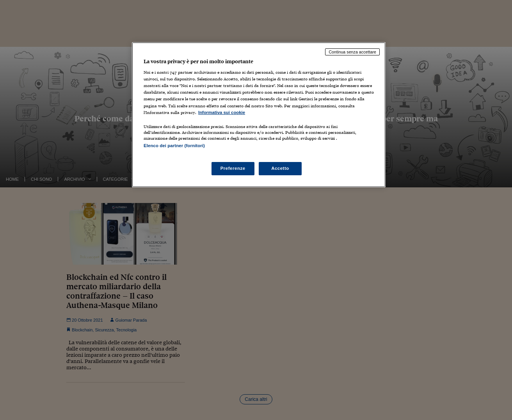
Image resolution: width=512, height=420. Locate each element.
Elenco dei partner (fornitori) (174, 146)
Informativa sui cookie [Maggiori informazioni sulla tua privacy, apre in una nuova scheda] (222, 112)
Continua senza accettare (352, 52)
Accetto (280, 168)
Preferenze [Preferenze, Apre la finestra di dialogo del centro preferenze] (233, 168)
